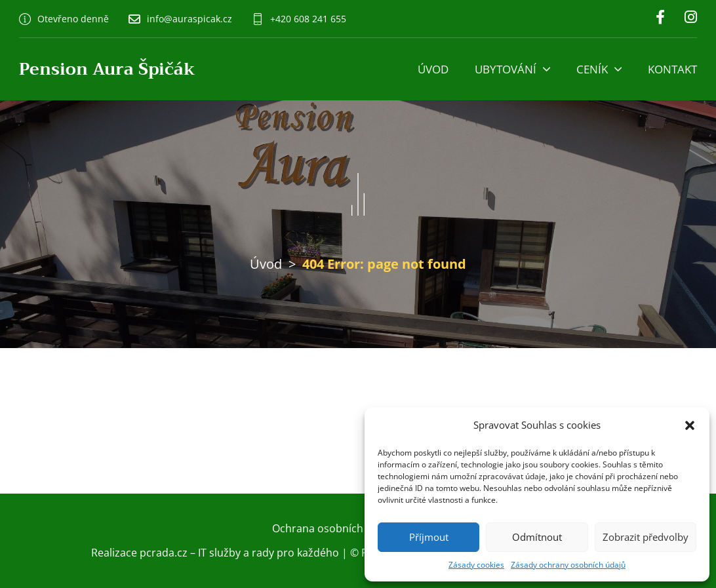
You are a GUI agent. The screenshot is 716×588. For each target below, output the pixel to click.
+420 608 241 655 (308, 19)
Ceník (592, 69)
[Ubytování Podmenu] (547, 69)
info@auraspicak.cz (189, 19)
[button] (690, 425)
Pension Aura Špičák (107, 69)
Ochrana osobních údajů (333, 528)
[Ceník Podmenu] (618, 69)
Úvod (433, 69)
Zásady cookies (476, 565)
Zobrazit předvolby (646, 537)
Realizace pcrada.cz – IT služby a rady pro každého (215, 553)
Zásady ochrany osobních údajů (568, 565)
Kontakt (672, 69)
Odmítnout (537, 537)
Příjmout (429, 537)
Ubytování (506, 69)
